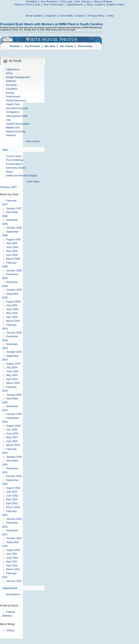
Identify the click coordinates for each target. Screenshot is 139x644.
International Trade (17, 116)
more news (33, 181)
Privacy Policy (96, 16)
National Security (16, 131)
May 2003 (12, 437)
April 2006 (12, 255)
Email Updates (34, 16)
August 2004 (13, 364)
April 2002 (12, 503)
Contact (99, 4)
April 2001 (12, 565)
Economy (11, 85)
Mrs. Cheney (83, 1)
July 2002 (12, 492)
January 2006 (14, 270)
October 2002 (14, 476)
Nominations (13, 594)
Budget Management (18, 77)
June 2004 (12, 371)
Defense (11, 81)
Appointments (75, 4)
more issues (32, 141)
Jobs (89, 4)
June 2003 (12, 433)
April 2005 (12, 317)
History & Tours (23, 4)
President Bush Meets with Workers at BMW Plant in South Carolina (51, 24)
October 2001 (14, 538)
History (10, 630)
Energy (10, 93)
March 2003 (13, 445)
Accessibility (66, 16)
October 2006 (14, 228)
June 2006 (12, 247)
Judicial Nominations (18, 124)
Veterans (11, 135)
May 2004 (12, 375)
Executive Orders (16, 168)
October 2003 (14, 414)
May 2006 (12, 251)
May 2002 (12, 499)
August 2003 (13, 426)
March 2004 (13, 383)
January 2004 (14, 395)
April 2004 (12, 379)
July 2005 (12, 305)
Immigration (13, 112)
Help (111, 16)
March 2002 (13, 507)
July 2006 (12, 243)
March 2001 (13, 569)
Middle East (13, 128)
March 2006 (13, 259)
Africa (9, 73)
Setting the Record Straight (22, 175)
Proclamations (14, 164)
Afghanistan (13, 69)
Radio (9, 172)
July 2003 (12, 429)
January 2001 (14, 581)
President (31, 1)
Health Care (13, 104)
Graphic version (115, 4)
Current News (14, 156)
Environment (13, 96)
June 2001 (12, 558)
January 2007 (14, 208)
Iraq (8, 120)
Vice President (49, 1)
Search (81, 16)
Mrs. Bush (50, 46)
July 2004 (12, 367)
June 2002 (12, 496)
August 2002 (13, 488)
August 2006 (13, 239)
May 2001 (12, 561)
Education (12, 89)
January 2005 (14, 333)
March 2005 (13, 321)
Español (51, 16)
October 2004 (14, 352)
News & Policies (103, 1)
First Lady (66, 1)
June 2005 (12, 309)
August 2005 (13, 301)
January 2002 (14, 519)
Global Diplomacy (16, 100)
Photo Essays (85, 46)
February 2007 (8, 187)
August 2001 (13, 550)
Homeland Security (17, 108)
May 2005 (12, 313)
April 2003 (12, 441)
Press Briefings (15, 160)
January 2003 (14, 457)
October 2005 (14, 290)
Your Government (53, 4)
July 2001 (12, 554)
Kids (37, 4)
